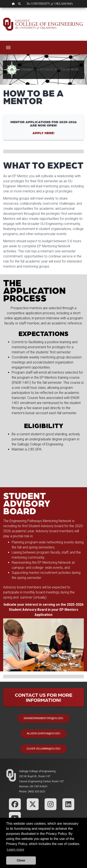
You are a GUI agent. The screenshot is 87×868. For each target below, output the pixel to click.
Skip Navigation (0, 8)
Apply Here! (43, 133)
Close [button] (21, 860)
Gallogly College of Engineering (37, 771)
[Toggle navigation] (8, 48)
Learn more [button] (15, 850)
